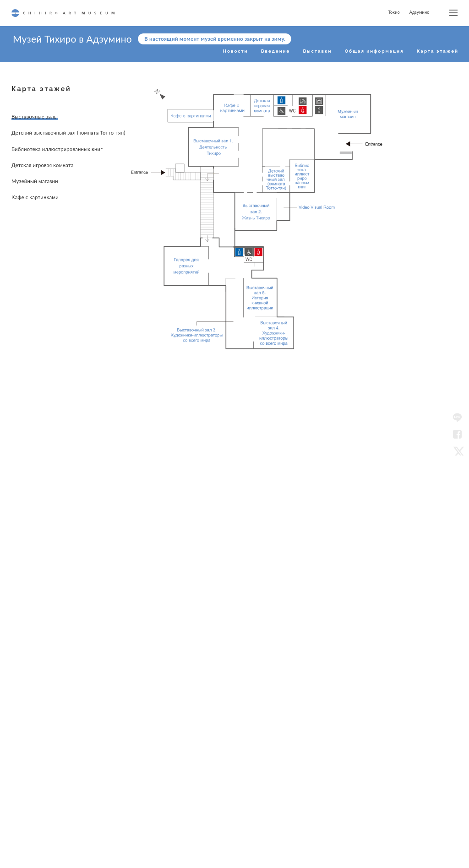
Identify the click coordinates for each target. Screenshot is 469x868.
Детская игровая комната (42, 173)
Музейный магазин (35, 187)
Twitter (457, 450)
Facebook (457, 434)
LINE (457, 418)
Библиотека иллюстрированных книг (51, 155)
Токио (394, 12)
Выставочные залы (35, 117)
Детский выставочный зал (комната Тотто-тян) (44, 134)
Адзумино (420, 12)
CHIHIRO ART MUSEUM (63, 13)
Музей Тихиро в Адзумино (72, 39)
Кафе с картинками (35, 201)
